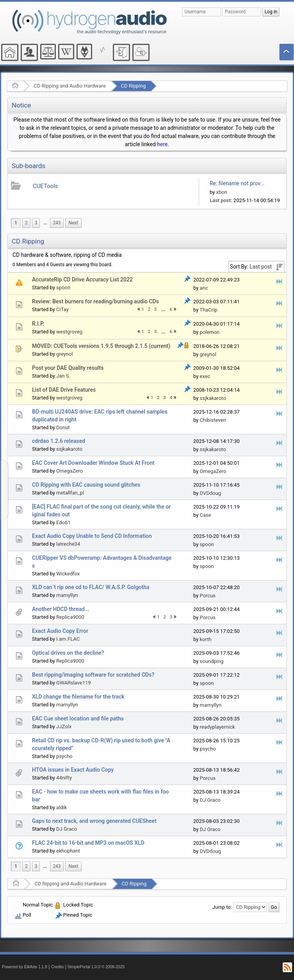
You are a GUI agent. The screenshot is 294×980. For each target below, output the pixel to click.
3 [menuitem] (36, 223)
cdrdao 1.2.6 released (59, 441)
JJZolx (64, 726)
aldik (61, 807)
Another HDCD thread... (61, 609)
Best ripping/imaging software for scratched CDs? (93, 675)
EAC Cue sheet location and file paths (78, 718)
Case (206, 515)
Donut (63, 427)
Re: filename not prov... (237, 183)
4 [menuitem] (171, 398)
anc (204, 288)
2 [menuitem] (26, 223)
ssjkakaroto (213, 398)
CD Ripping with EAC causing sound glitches (86, 485)
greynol (64, 354)
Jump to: (222, 907)
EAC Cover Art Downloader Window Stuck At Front (93, 463)
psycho (64, 756)
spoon (63, 288)
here (162, 144)
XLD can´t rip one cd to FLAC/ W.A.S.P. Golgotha (91, 587)
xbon (222, 192)
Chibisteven (213, 420)
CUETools (45, 186)
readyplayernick (217, 727)
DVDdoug (210, 493)
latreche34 (68, 544)
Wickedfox (68, 574)
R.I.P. (38, 324)
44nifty (64, 778)
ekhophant (68, 851)
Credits (58, 967)
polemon (210, 332)
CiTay (62, 309)
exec (205, 376)
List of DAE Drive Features (64, 390)
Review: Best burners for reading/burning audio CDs (95, 301)
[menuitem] (45, 223)
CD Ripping (134, 86)
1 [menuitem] (16, 223)
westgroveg (69, 332)
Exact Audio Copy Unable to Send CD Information (92, 536)
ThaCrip (208, 310)
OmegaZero (69, 471)
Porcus (208, 596)
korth (206, 639)
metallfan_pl (70, 493)
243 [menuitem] (57, 223)
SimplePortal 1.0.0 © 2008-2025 (96, 967)
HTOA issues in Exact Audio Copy (73, 770)
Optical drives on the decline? (68, 653)
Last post (261, 267)
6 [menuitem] (171, 309)
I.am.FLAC (68, 639)
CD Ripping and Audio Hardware (69, 86)
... (45, 223)
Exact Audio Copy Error (60, 631)
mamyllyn (67, 595)
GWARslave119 (73, 683)
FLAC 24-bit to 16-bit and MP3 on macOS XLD (88, 843)
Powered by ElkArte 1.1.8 (25, 967)
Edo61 (63, 522)
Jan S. (63, 376)
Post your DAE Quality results (68, 368)
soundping (212, 661)
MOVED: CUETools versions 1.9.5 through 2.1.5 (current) (101, 346)
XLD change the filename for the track (78, 697)
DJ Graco (210, 800)
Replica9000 (70, 617)
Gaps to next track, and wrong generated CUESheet (94, 821)
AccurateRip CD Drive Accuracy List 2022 (82, 279)
